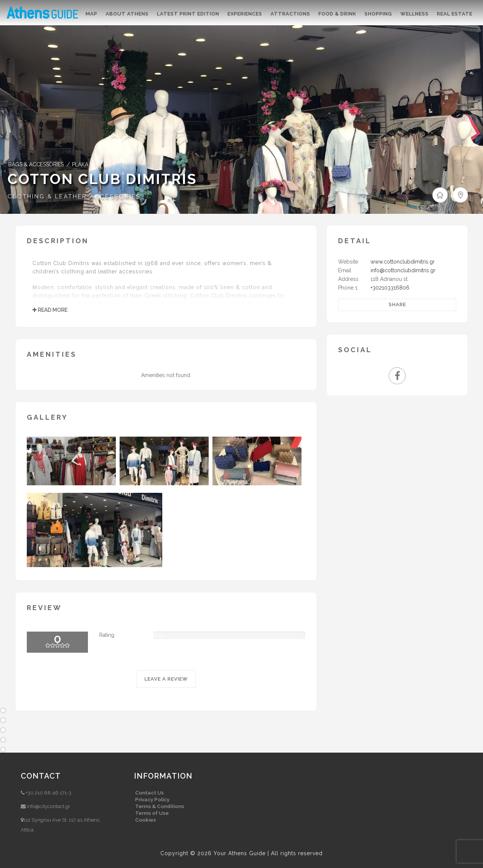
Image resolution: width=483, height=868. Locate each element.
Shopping (378, 14)
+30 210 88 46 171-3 (48, 793)
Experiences (245, 14)
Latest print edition (188, 14)
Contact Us (149, 793)
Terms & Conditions (160, 806)
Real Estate (455, 14)
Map (92, 14)
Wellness (415, 14)
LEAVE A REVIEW (166, 679)
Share (397, 304)
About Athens (127, 14)
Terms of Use (152, 813)
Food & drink (337, 14)
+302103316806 (390, 288)
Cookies (145, 820)
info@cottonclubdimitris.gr (403, 270)
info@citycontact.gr (48, 806)
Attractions (290, 14)
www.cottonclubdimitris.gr (403, 262)
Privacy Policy (152, 799)
